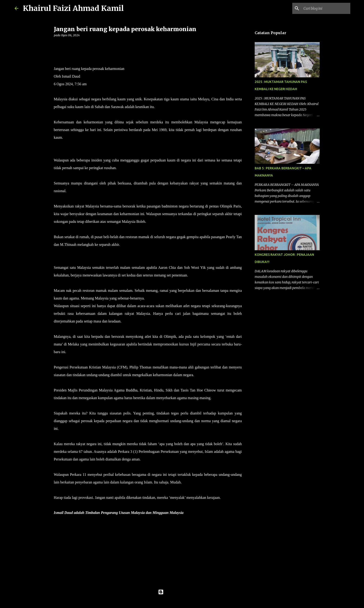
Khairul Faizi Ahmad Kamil (73, 8)
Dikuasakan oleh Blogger (182, 592)
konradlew (192, 601)
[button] (57, 45)
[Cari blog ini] (326, 8)
